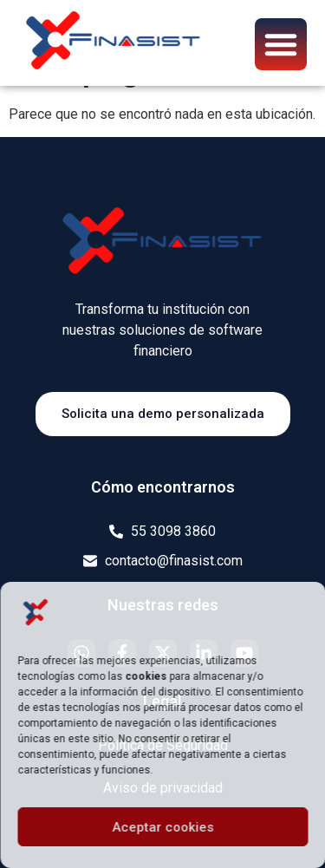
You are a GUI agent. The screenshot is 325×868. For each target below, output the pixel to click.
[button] (281, 44)
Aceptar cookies (162, 827)
